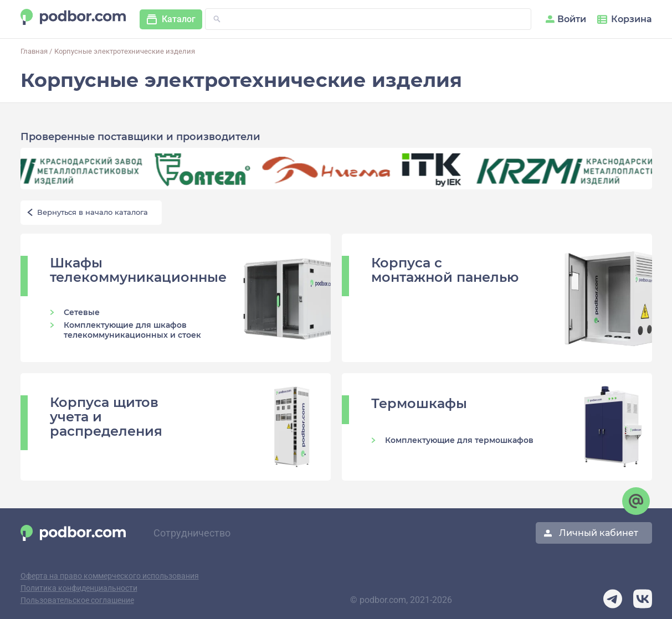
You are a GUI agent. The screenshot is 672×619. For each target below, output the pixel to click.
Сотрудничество (192, 533)
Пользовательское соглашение (77, 600)
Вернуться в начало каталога (93, 212)
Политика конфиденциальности (79, 588)
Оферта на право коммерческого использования (110, 576)
